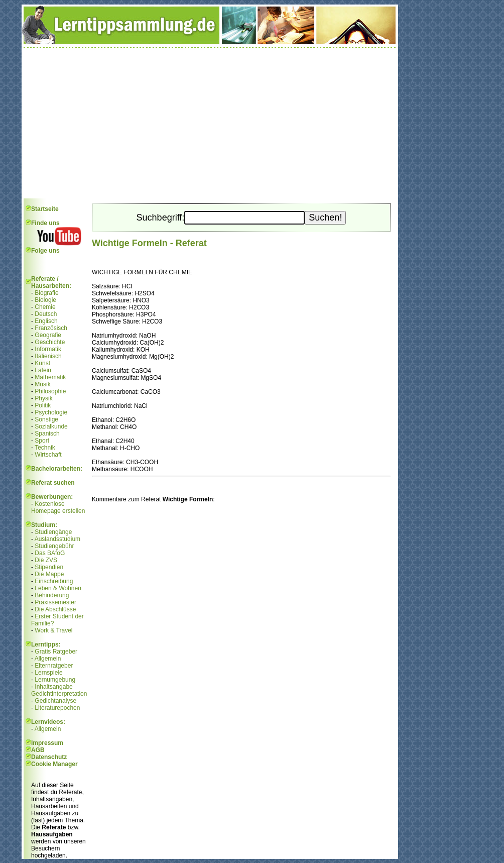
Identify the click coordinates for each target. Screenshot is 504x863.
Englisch (46, 321)
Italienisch (48, 356)
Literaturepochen (57, 708)
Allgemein (48, 659)
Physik (43, 398)
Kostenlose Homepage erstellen (58, 507)
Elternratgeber (54, 666)
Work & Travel (53, 630)
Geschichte (50, 342)
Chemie (45, 307)
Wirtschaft (48, 455)
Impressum (47, 743)
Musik (42, 384)
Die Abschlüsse (55, 609)
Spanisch (47, 434)
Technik (45, 448)
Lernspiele (48, 673)
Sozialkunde (51, 426)
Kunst (42, 363)
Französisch (51, 328)
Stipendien (49, 567)
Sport (42, 441)
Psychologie (51, 412)
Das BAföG (50, 553)
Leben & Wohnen (58, 588)
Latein (43, 370)
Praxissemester (55, 602)
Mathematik (50, 377)
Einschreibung (54, 581)
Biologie (45, 300)
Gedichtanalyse (55, 701)
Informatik (48, 349)
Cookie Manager (54, 764)
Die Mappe (49, 574)
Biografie (46, 293)
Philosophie (50, 391)
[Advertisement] (210, 123)
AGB (38, 750)
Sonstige (46, 419)
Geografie (48, 335)
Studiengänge (53, 532)
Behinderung (52, 595)
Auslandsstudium (57, 539)
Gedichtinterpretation (59, 694)
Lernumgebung (55, 680)
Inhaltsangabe (53, 687)
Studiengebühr (54, 546)
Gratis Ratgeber (56, 652)
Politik (43, 405)
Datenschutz (49, 757)
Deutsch (46, 314)
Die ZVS (46, 560)
